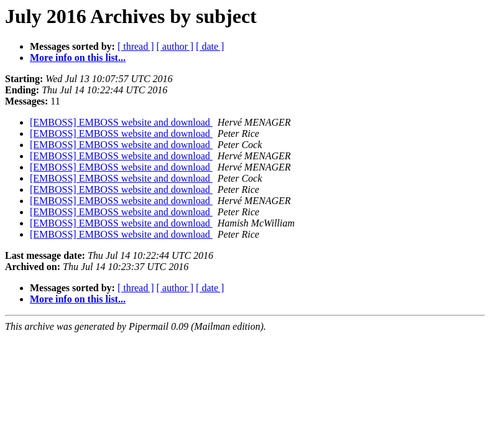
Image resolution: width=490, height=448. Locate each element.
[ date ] (210, 46)
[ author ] (175, 46)
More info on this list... (78, 58)
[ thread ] (136, 46)
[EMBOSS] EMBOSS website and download (121, 122)
